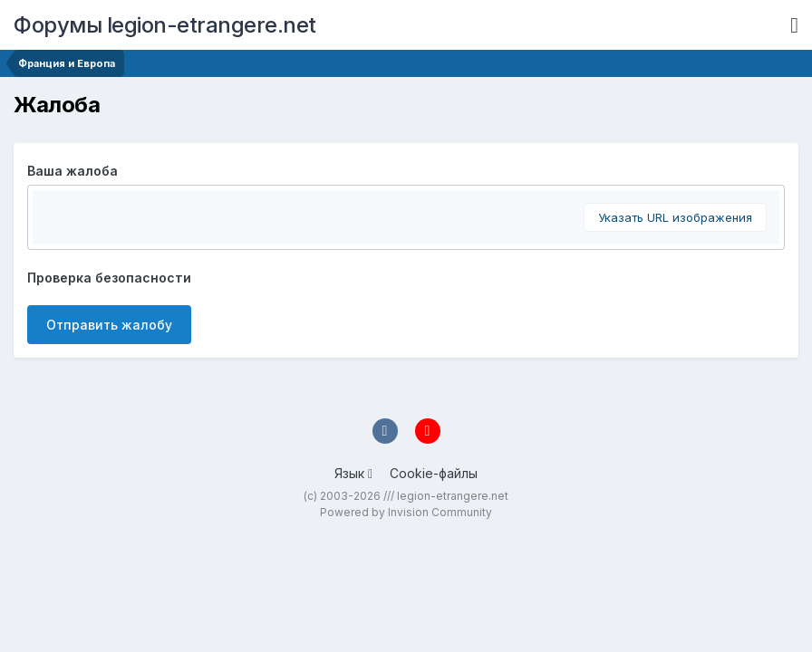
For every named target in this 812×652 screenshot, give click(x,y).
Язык (353, 473)
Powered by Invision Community (406, 512)
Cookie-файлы (434, 473)
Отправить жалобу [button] (109, 325)
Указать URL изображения (675, 217)
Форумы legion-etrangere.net (165, 25)
